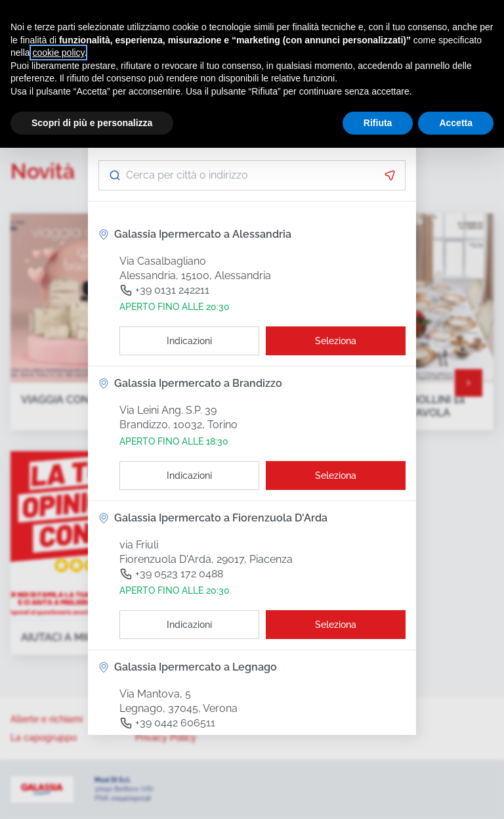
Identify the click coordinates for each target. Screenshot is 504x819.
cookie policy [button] (58, 53)
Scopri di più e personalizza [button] (92, 123)
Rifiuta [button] (378, 123)
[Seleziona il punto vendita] (336, 341)
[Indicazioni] (189, 341)
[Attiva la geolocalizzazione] (390, 175)
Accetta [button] (456, 123)
